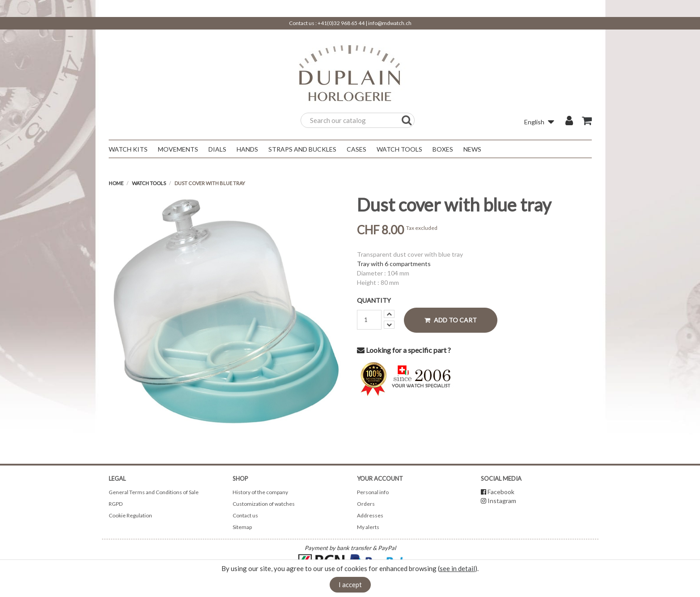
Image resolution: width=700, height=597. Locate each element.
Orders (366, 504)
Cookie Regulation (130, 515)
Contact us (245, 515)
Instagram (502, 501)
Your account (380, 478)
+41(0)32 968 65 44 (341, 23)
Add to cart (451, 320)
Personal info (373, 492)
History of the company (260, 492)
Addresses (370, 515)
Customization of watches (264, 504)
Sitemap (242, 527)
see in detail (457, 568)
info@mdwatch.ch (390, 23)
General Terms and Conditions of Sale (154, 492)
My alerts (368, 527)
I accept (350, 584)
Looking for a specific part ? (404, 350)
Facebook (501, 492)
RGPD (116, 504)
